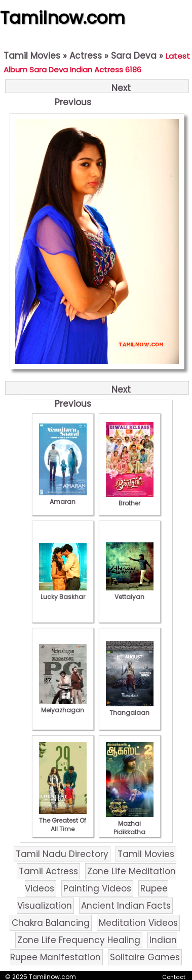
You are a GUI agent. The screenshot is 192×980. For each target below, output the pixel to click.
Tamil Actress (48, 871)
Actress (86, 56)
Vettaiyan (130, 592)
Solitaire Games (145, 957)
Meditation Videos (138, 923)
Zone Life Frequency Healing (79, 940)
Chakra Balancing (51, 923)
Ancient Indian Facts (126, 906)
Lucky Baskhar (63, 592)
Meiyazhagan (63, 706)
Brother (130, 499)
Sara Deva (134, 56)
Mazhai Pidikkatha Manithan (130, 828)
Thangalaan (130, 708)
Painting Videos (97, 888)
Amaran (63, 497)
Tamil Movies (32, 56)
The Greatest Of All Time (63, 820)
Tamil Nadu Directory (62, 854)
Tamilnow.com (63, 18)
